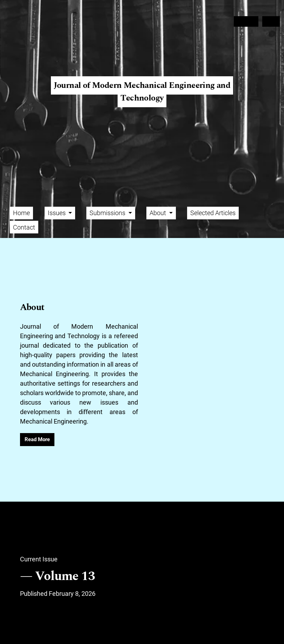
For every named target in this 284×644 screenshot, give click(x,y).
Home (21, 213)
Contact (24, 227)
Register (246, 21)
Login (271, 21)
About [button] (158, 213)
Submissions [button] (108, 213)
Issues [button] (57, 213)
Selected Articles (213, 213)
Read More (37, 439)
